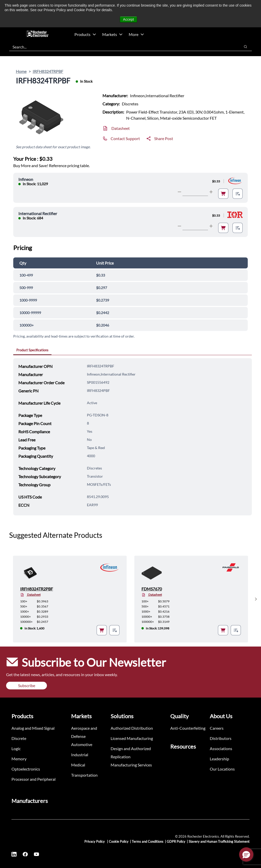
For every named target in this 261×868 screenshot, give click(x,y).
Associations (221, 748)
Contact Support (125, 138)
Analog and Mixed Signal (33, 728)
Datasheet (121, 128)
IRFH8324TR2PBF (37, 589)
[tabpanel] (133, 437)
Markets (112, 34)
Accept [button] (129, 19)
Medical (78, 765)
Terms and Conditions (148, 841)
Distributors (221, 738)
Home (21, 71)
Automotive (82, 744)
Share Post (164, 138)
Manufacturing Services (131, 765)
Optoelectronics (26, 769)
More (136, 34)
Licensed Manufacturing (132, 738)
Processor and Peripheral (34, 779)
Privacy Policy (95, 841)
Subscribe (27, 685)
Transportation (84, 775)
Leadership (219, 759)
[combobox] (122, 47)
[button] (246, 854)
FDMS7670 (152, 589)
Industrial (80, 755)
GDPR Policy (176, 841)
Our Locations (222, 769)
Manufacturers (30, 801)
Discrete (19, 738)
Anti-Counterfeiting (188, 728)
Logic (16, 748)
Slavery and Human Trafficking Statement (219, 841)
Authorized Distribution (132, 728)
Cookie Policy (119, 841)
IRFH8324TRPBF (48, 71)
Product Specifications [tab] (32, 350)
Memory (19, 759)
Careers (217, 728)
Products (85, 34)
